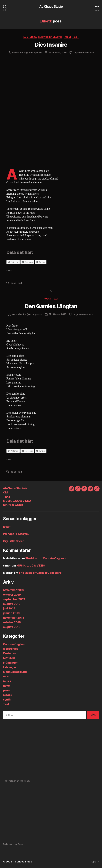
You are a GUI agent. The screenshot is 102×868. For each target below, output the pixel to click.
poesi (67, 37)
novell (7, 686)
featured (9, 658)
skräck (8, 695)
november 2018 (14, 618)
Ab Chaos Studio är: (16, 488)
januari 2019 (11, 613)
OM (5, 492)
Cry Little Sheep (14, 541)
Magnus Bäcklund (50, 37)
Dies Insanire (51, 45)
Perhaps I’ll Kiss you (16, 534)
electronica (11, 649)
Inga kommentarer (84, 53)
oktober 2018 (12, 622)
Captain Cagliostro (16, 644)
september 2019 (14, 599)
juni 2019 (9, 608)
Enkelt (7, 527)
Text (75, 37)
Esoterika (30, 37)
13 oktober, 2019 (58, 53)
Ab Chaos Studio (51, 7)
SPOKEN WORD (13, 505)
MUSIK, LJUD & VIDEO (17, 501)
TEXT (7, 497)
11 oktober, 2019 (58, 314)
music (7, 676)
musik (7, 681)
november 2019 (14, 590)
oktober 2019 (12, 595)
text (20, 283)
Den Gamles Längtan (51, 306)
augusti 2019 (12, 604)
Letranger (10, 667)
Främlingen (11, 663)
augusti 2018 (12, 627)
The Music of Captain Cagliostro (47, 558)
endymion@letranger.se (28, 53)
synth (7, 699)
